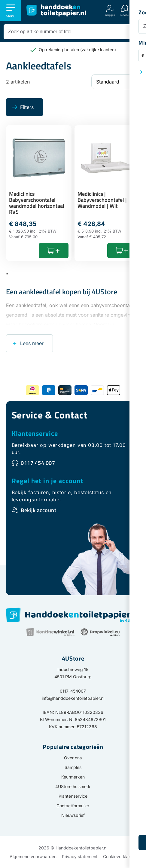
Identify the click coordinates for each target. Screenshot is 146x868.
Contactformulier (73, 806)
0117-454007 (73, 691)
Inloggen (110, 15)
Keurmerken (73, 777)
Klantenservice (35, 433)
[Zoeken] (134, 32)
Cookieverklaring (120, 856)
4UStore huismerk (73, 786)
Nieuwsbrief (73, 815)
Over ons (73, 758)
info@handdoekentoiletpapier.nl (73, 698)
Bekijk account (38, 510)
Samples (73, 767)
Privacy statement (80, 856)
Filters (27, 107)
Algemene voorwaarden (33, 856)
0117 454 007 (38, 463)
